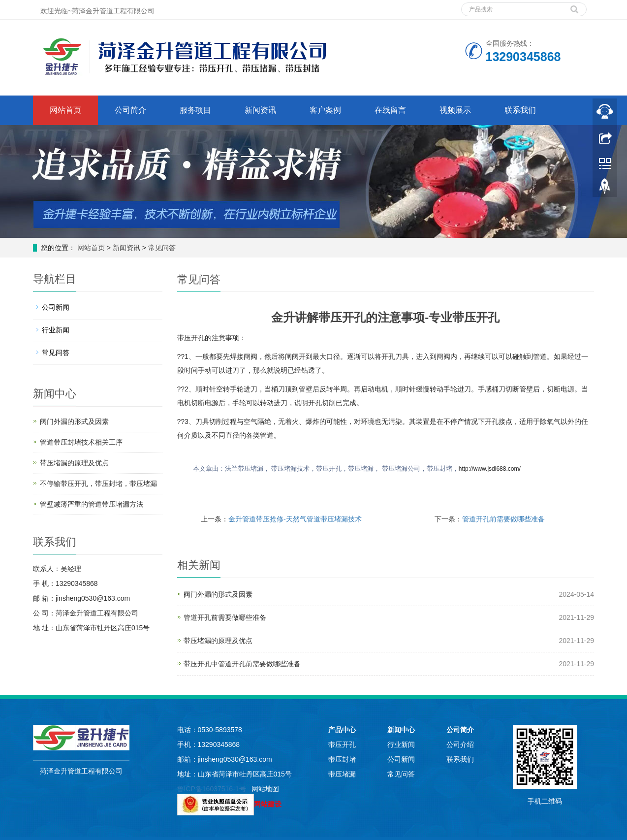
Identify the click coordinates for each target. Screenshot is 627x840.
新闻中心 (401, 730)
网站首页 (65, 110)
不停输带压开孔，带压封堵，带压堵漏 (98, 484)
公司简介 (130, 110)
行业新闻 (56, 330)
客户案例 (325, 110)
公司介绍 (460, 744)
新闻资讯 (260, 110)
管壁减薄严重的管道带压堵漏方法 (92, 504)
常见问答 (161, 248)
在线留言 (390, 110)
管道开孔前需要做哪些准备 (503, 519)
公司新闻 (56, 307)
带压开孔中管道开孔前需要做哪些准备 (242, 664)
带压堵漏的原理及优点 (218, 641)
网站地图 (265, 789)
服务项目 (195, 110)
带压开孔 (342, 744)
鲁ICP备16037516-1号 (212, 789)
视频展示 (455, 110)
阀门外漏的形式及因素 (218, 594)
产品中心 (342, 730)
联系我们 (520, 110)
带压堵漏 (342, 774)
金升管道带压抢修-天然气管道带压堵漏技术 (295, 519)
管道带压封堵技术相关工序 (81, 442)
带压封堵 (342, 759)
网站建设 (268, 804)
